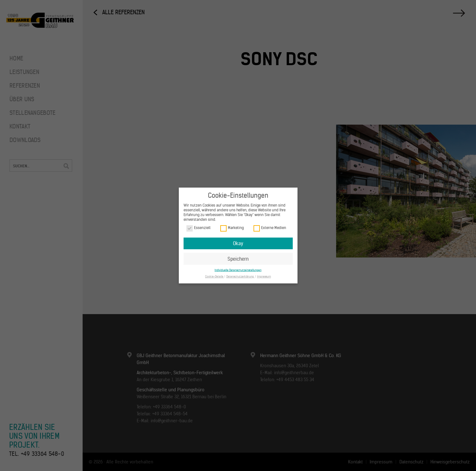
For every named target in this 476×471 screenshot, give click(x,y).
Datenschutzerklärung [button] (240, 276)
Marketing (232, 228)
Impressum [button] (264, 276)
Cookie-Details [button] (214, 276)
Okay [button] (238, 243)
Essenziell (198, 228)
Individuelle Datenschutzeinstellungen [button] (238, 270)
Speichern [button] (238, 259)
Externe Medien (270, 228)
